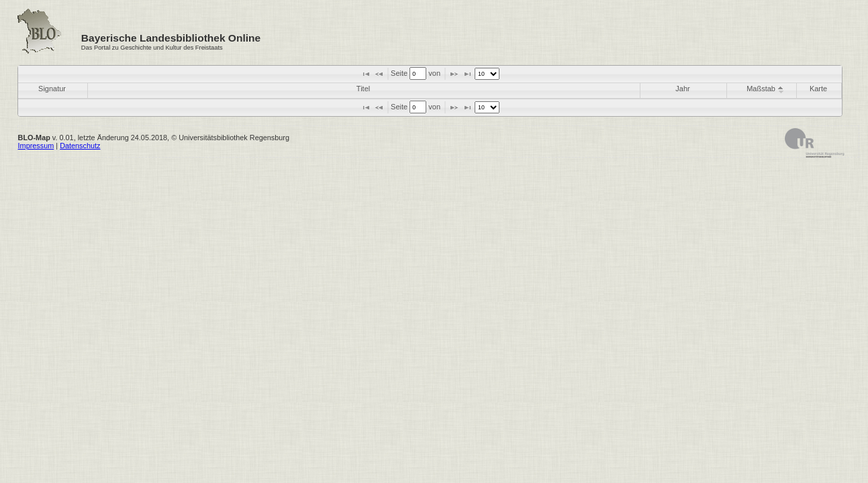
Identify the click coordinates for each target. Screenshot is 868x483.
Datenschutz (80, 146)
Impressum (36, 146)
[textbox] (418, 73)
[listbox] (487, 74)
